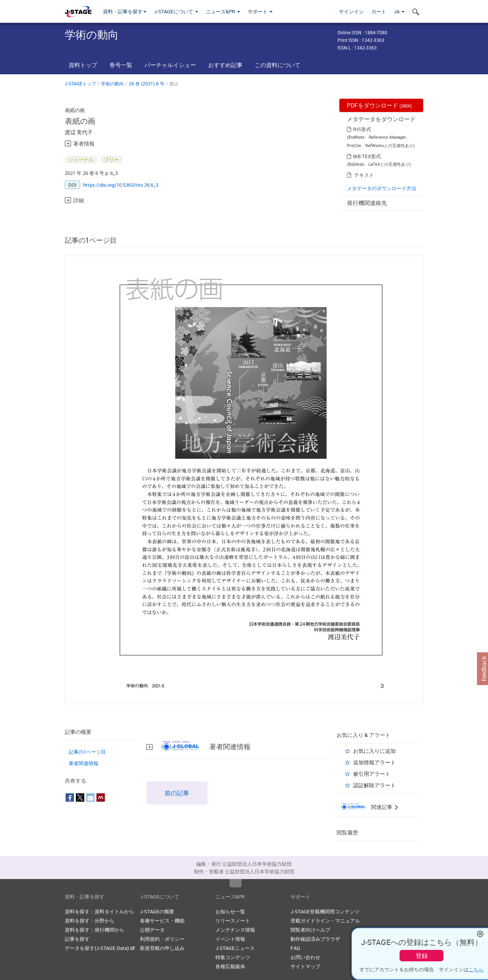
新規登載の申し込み (162, 948)
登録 (422, 956)
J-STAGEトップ (80, 83)
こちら (476, 969)
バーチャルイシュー (170, 65)
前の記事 (177, 793)
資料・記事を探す (125, 11)
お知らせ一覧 (230, 911)
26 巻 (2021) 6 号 (147, 83)
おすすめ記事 (225, 65)
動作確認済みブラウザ (315, 939)
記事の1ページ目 (87, 752)
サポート (260, 11)
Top (236, 883)
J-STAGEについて (176, 11)
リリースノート (233, 921)
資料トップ (83, 65)
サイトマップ (305, 966)
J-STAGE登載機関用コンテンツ (325, 911)
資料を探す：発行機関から (95, 930)
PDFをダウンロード (380, 105)
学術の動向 (112, 83)
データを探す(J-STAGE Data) (100, 948)
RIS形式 (362, 129)
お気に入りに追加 (374, 751)
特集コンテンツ (233, 957)
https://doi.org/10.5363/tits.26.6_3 (121, 185)
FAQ (295, 948)
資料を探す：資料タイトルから (100, 911)
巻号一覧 (121, 65)
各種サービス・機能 (162, 921)
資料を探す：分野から (90, 921)
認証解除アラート (374, 785)
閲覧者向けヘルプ (310, 930)
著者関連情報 (83, 763)
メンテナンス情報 (235, 930)
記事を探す (77, 939)
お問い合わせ (305, 957)
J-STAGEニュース (235, 948)
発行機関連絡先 (367, 203)
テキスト (364, 175)
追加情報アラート (374, 762)
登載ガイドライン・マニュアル (325, 921)
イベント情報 (230, 939)
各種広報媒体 (230, 966)
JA (399, 11)
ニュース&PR (223, 11)
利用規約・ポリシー (162, 939)
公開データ (152, 930)
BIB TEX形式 (367, 156)
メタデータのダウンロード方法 (382, 188)
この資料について (278, 65)
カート (379, 11)
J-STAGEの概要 (157, 911)
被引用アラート (372, 774)
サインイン (351, 11)
